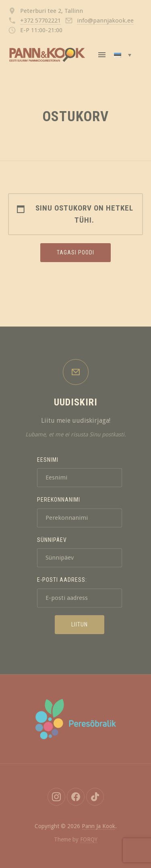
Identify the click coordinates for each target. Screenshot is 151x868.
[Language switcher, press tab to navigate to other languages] (123, 55)
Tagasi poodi (75, 252)
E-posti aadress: (62, 580)
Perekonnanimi (59, 500)
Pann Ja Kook (98, 826)
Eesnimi (48, 460)
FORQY (89, 839)
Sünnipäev (52, 540)
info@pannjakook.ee (105, 21)
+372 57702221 (40, 21)
